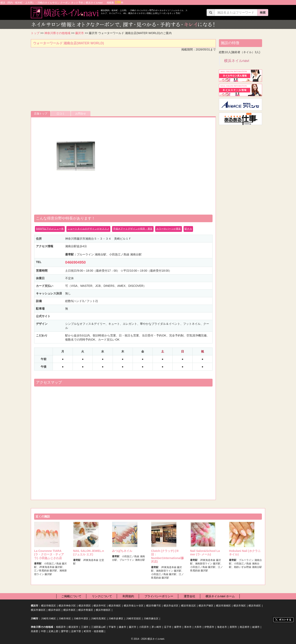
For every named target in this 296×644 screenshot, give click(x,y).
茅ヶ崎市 (156, 627)
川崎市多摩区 (116, 619)
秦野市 (178, 627)
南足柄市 (245, 627)
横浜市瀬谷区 (38, 610)
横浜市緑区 (255, 606)
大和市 (198, 627)
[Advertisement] (123, 82)
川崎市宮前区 (134, 619)
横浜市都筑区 (103, 610)
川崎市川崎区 (49, 619)
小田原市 (144, 627)
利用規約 (128, 596)
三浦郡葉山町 (98, 627)
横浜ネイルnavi (237, 61)
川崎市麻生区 (151, 619)
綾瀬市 (256, 627)
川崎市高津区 (98, 619)
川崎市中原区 (81, 619)
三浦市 (85, 627)
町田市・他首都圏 (94, 631)
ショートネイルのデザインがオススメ (88, 229)
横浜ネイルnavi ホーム (220, 596)
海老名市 (222, 627)
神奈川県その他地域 (57, 33)
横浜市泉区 (69, 610)
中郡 (43, 631)
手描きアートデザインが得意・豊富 (133, 229)
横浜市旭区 (240, 606)
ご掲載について (71, 596)
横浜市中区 (100, 606)
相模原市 (61, 627)
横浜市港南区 (223, 606)
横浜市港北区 (188, 606)
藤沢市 (80, 33)
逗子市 (168, 627)
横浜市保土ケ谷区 (134, 606)
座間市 (233, 627)
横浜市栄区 (54, 610)
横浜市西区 (85, 606)
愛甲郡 (65, 631)
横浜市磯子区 (154, 606)
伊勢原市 (209, 627)
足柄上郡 (53, 631)
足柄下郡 (76, 631)
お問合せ (81, 114)
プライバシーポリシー (159, 596)
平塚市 (112, 627)
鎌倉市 (123, 627)
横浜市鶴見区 (49, 606)
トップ (35, 33)
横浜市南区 (115, 606)
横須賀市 (73, 627)
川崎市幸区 (65, 619)
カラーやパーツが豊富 (169, 229)
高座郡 (35, 631)
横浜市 (35, 606)
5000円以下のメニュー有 (50, 229)
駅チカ (188, 229)
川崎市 (35, 619)
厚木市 (188, 627)
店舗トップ (41, 114)
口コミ (61, 114)
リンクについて (102, 596)
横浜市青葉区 (86, 610)
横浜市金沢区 (171, 606)
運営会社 (190, 596)
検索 (263, 13)
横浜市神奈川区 (67, 606)
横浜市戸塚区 (206, 606)
